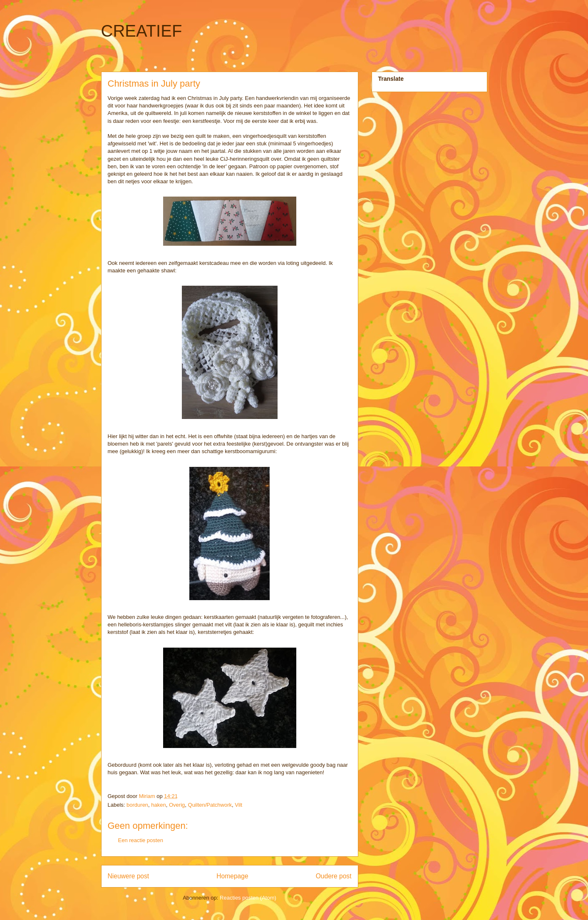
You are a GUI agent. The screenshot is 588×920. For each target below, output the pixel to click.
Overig (177, 805)
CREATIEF (142, 31)
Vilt (238, 805)
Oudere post (334, 876)
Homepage (232, 876)
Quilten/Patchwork (210, 805)
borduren (137, 805)
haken (158, 805)
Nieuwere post (129, 876)
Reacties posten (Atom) (248, 898)
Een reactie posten (141, 840)
